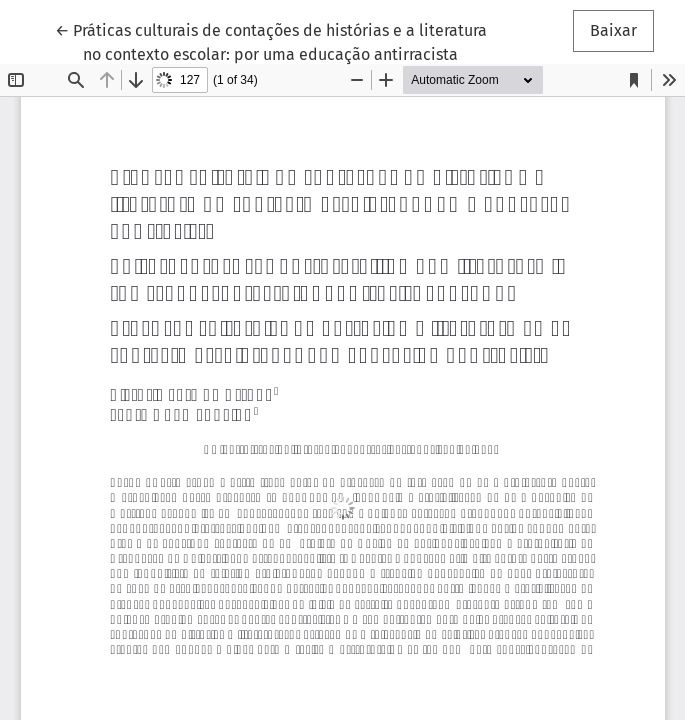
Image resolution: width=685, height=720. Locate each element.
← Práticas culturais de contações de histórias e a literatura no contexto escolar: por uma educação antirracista (271, 41)
